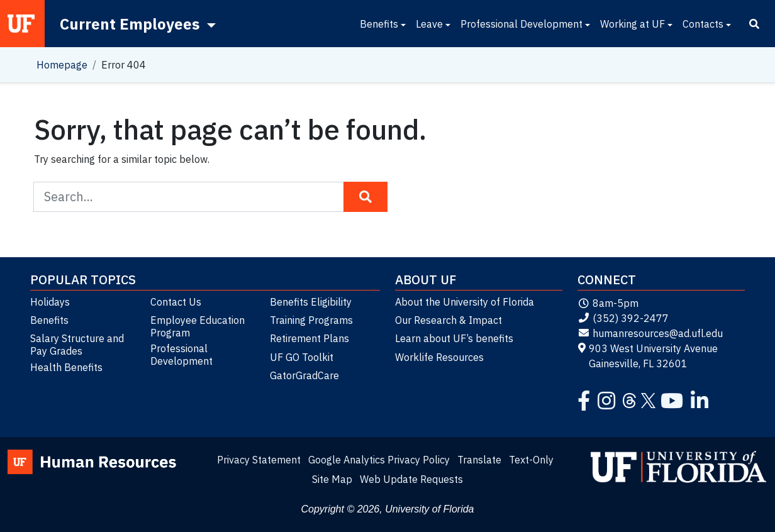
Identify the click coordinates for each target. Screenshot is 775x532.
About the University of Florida (465, 302)
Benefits (379, 24)
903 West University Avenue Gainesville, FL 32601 (648, 356)
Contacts (703, 24)
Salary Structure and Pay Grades (77, 345)
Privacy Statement (259, 460)
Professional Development (521, 24)
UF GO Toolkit (302, 357)
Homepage (62, 65)
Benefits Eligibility (311, 302)
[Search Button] (365, 197)
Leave (429, 24)
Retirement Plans (309, 338)
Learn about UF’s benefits (454, 338)
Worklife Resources (439, 357)
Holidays (50, 302)
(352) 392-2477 (623, 318)
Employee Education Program (198, 326)
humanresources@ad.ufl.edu (650, 333)
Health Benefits (66, 367)
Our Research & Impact (449, 320)
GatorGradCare (304, 375)
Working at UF (633, 24)
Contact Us (176, 302)
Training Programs (311, 320)
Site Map (332, 479)
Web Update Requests (411, 479)
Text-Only (531, 460)
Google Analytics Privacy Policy (379, 460)
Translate (479, 460)
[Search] (754, 24)
